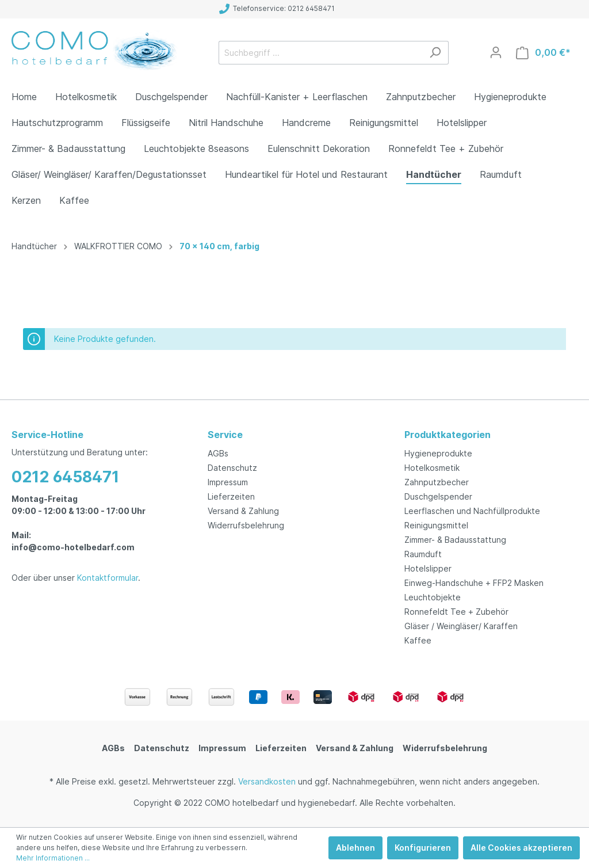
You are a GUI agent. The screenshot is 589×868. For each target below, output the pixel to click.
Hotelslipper (428, 568)
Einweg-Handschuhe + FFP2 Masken (474, 583)
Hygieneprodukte (438, 453)
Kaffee (418, 640)
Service (225, 435)
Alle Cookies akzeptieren (521, 848)
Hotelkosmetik (432, 468)
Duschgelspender (438, 496)
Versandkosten (267, 781)
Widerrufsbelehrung (246, 525)
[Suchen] (435, 53)
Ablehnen (355, 848)
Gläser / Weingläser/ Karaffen (461, 626)
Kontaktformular (108, 578)
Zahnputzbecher (437, 482)
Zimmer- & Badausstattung (455, 540)
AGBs (218, 453)
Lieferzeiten (231, 496)
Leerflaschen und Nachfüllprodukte (472, 511)
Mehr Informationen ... (53, 858)
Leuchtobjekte (433, 597)
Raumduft (423, 554)
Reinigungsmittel (436, 525)
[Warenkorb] (543, 53)
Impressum (228, 482)
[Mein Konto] (496, 52)
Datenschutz (232, 468)
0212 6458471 (65, 477)
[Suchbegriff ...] (320, 53)
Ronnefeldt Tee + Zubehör (456, 612)
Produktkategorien (448, 435)
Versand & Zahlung (243, 511)
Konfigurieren (423, 848)
